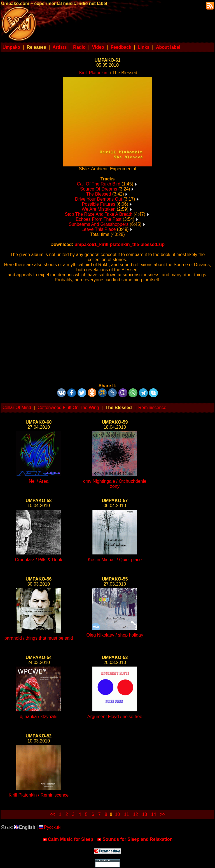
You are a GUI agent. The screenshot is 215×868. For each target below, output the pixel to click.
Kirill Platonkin (93, 73)
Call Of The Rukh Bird (98, 184)
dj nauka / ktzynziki (39, 717)
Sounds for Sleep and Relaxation (135, 839)
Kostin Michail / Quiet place (115, 560)
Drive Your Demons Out (99, 199)
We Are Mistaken (99, 209)
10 (118, 814)
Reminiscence (152, 408)
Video (98, 47)
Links (144, 47)
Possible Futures (99, 204)
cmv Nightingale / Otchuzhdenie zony (115, 484)
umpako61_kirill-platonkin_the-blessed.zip (120, 244)
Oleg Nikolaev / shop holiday (115, 635)
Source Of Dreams (99, 189)
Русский (50, 827)
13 (144, 814)
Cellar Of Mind (17, 408)
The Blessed (99, 194)
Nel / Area (39, 481)
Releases (36, 47)
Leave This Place (99, 229)
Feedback (121, 47)
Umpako (11, 47)
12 (135, 814)
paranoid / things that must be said (39, 638)
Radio (79, 47)
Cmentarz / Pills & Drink (39, 560)
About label (168, 47)
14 (154, 814)
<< (52, 814)
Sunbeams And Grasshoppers (98, 224)
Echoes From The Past (98, 219)
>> (163, 814)
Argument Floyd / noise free (115, 717)
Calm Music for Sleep (68, 839)
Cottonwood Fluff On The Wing (68, 408)
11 (127, 814)
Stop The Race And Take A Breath (98, 214)
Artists (60, 47)
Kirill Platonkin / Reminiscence (39, 795)
